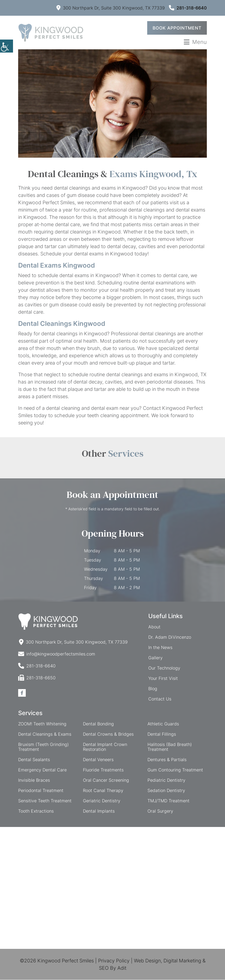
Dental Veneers (98, 760)
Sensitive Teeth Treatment (45, 801)
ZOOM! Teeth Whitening (42, 724)
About (154, 627)
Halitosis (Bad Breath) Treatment (170, 747)
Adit (122, 968)
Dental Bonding (98, 724)
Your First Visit (163, 679)
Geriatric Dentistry (102, 801)
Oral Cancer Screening (106, 780)
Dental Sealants (34, 760)
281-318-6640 (188, 8)
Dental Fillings (162, 734)
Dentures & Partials (167, 760)
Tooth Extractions (36, 811)
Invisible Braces (34, 780)
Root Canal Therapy (103, 791)
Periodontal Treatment (41, 791)
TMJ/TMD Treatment (168, 801)
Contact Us (160, 699)
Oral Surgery (160, 811)
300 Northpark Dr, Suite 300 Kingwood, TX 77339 (111, 8)
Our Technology (164, 668)
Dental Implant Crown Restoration (105, 747)
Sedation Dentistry (166, 791)
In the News (160, 648)
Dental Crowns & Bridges (108, 734)
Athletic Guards (163, 724)
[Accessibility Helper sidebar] (7, 46)
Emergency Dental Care (42, 770)
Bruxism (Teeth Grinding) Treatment (44, 747)
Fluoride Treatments (103, 770)
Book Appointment (177, 28)
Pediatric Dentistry (166, 780)
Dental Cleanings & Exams (45, 734)
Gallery (155, 658)
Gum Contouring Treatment (175, 770)
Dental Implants (99, 811)
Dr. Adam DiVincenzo (170, 637)
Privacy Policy (114, 961)
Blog (153, 689)
